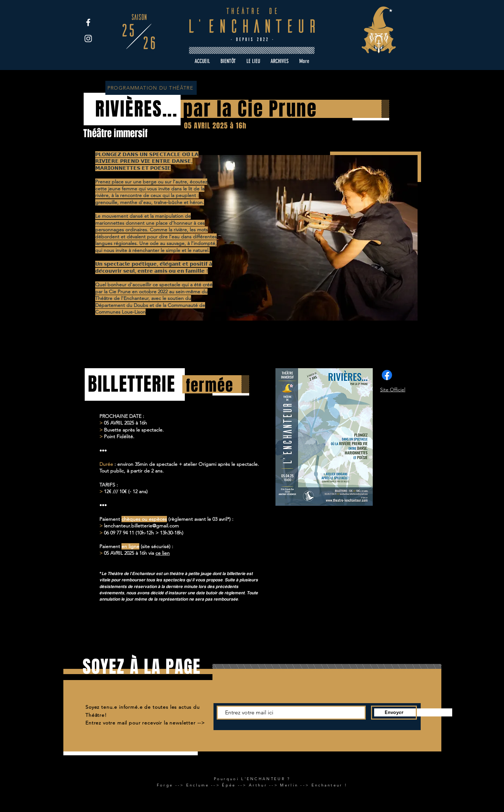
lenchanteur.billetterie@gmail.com (141, 526)
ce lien (163, 553)
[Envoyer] (394, 713)
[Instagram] (88, 38)
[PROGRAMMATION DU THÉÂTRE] (151, 88)
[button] (280, 61)
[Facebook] (88, 22)
